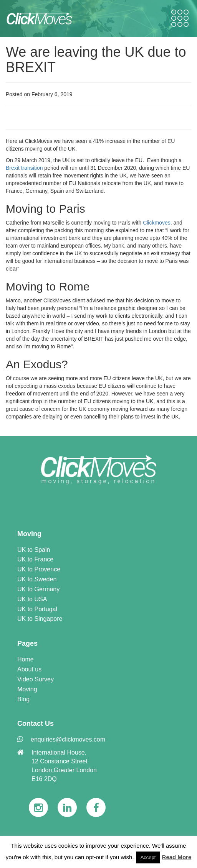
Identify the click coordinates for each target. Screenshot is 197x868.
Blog (23, 699)
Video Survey (36, 679)
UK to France (35, 559)
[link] (99, 470)
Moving (27, 689)
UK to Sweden (37, 579)
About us (29, 669)
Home (26, 659)
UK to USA (32, 599)
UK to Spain (34, 550)
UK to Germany (38, 589)
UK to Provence (39, 569)
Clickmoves (157, 223)
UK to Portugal (37, 609)
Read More (177, 857)
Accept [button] (148, 857)
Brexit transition (24, 168)
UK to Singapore (40, 619)
